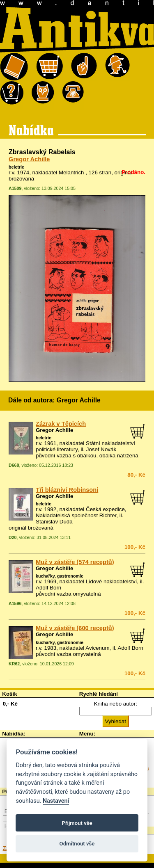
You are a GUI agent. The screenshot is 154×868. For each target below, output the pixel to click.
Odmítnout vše (77, 844)
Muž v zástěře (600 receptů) (75, 628)
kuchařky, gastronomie (60, 576)
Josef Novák (101, 449)
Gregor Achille (29, 159)
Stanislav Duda (54, 522)
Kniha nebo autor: (116, 704)
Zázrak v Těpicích (61, 424)
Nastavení (56, 801)
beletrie (16, 167)
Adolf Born (48, 588)
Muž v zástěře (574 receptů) (75, 562)
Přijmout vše (77, 823)
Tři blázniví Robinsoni (67, 490)
